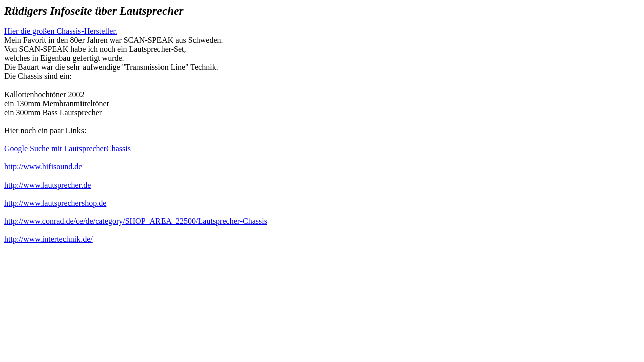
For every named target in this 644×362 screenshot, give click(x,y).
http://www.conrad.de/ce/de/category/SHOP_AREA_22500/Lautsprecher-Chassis (136, 221)
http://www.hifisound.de (43, 167)
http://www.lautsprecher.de (47, 185)
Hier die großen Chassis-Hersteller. (61, 31)
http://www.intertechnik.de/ (48, 239)
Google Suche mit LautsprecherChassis (67, 149)
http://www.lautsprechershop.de (55, 203)
